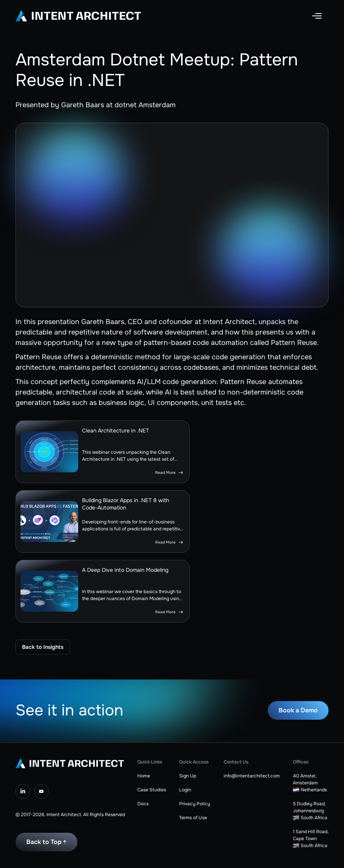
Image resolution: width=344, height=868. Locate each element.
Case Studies (152, 790)
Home (144, 776)
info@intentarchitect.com (252, 776)
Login (185, 790)
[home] (78, 16)
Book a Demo (298, 710)
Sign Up (188, 776)
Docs (143, 804)
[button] (317, 16)
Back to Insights (43, 647)
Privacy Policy (195, 804)
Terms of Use (193, 818)
